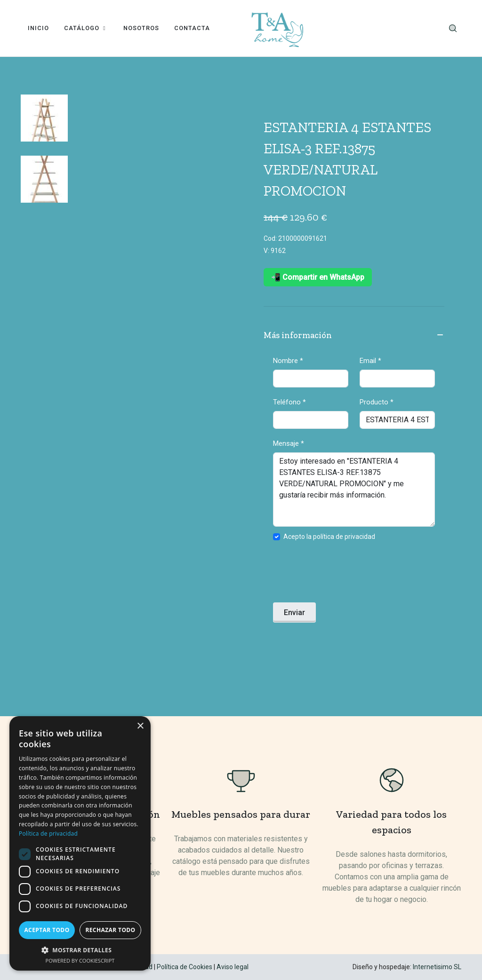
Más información (354, 336)
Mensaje (289, 443)
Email (370, 361)
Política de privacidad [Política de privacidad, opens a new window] (48, 834)
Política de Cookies (185, 967)
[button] (80, 950)
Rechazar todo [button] (110, 930)
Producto (377, 402)
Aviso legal (233, 967)
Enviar (294, 612)
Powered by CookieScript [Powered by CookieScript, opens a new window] (80, 960)
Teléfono (289, 402)
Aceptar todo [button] (47, 930)
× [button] (140, 726)
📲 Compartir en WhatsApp (318, 277)
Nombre (288, 361)
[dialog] (80, 843)
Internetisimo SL (437, 967)
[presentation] (345, 575)
